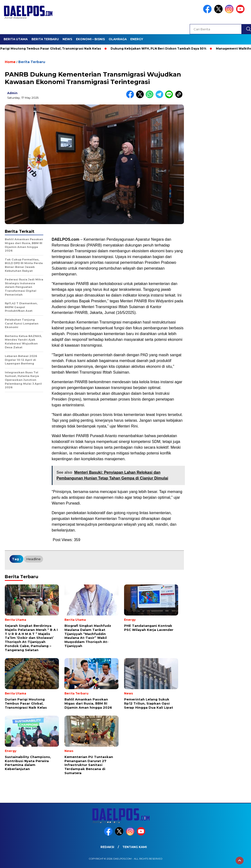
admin (12, 93)
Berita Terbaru (45, 39)
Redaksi (107, 847)
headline (34, 559)
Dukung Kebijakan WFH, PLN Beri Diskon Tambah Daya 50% (160, 49)
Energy (137, 39)
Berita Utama (16, 39)
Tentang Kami (135, 847)
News (67, 39)
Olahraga (118, 39)
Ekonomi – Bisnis (90, 39)
